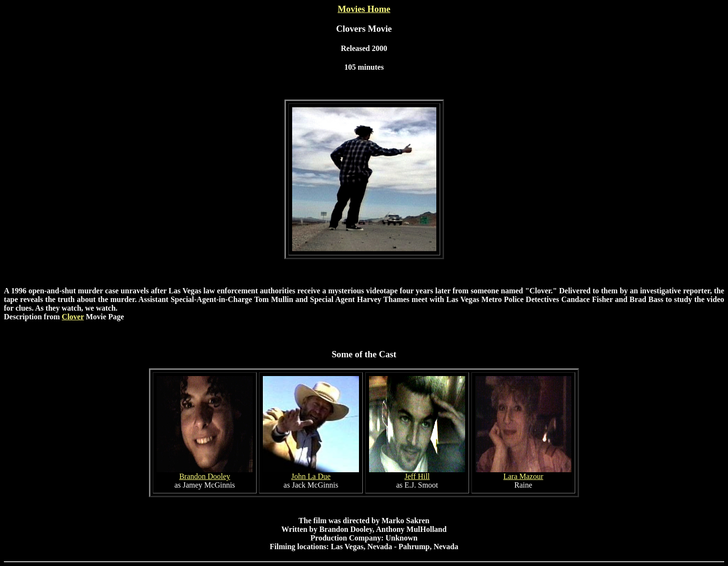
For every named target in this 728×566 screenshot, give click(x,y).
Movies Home (364, 9)
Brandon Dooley (205, 476)
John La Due (311, 476)
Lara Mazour (523, 476)
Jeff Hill (417, 476)
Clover (73, 317)
